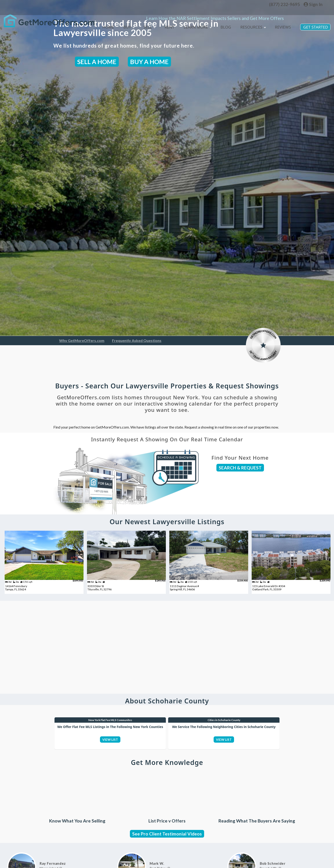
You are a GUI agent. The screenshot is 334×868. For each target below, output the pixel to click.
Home (103, 31)
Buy (124, 31)
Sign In (313, 4)
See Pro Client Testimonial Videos (167, 853)
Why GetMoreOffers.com (82, 340)
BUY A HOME (149, 62)
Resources (251, 31)
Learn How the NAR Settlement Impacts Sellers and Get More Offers (215, 11)
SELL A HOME (97, 62)
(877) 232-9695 (284, 4)
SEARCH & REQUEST (240, 468)
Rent (165, 31)
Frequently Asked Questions (137, 340)
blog (223, 31)
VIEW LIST (110, 755)
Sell (145, 31)
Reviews (282, 31)
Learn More (194, 31)
